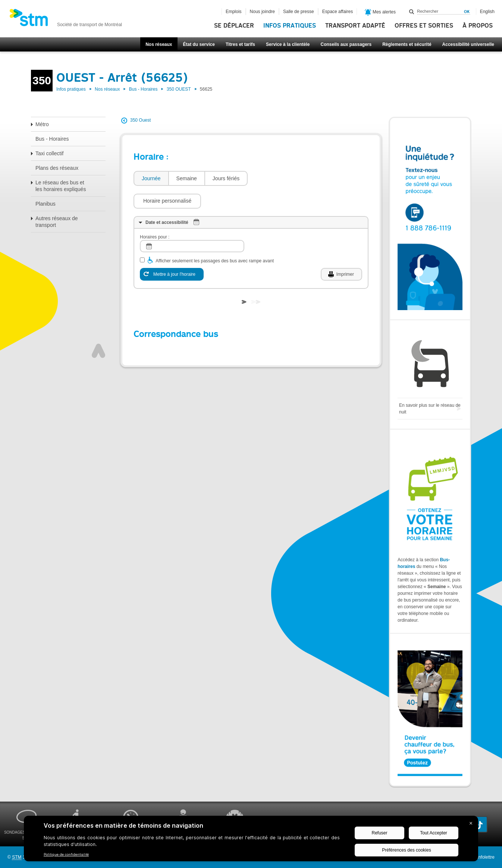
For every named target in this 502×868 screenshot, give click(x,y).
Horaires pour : (155, 215)
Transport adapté (355, 26)
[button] (285, 178)
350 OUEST (179, 89)
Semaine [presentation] (187, 178)
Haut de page (98, 328)
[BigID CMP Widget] (251, 840)
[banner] (66, 20)
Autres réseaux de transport (57, 222)
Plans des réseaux (57, 168)
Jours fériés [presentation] (226, 178)
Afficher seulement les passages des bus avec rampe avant (215, 238)
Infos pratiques (290, 26)
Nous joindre (262, 12)
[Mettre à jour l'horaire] (172, 252)
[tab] (151, 179)
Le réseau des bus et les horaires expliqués (61, 186)
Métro (42, 124)
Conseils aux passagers (346, 44)
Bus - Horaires (143, 89)
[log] (192, 224)
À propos (478, 26)
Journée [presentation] (151, 178)
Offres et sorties (424, 26)
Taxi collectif (49, 153)
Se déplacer (234, 26)
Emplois (234, 12)
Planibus (46, 204)
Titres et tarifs (240, 44)
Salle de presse (299, 12)
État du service (199, 44)
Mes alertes (380, 12)
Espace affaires (338, 12)
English (487, 12)
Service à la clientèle (288, 44)
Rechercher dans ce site (412, 12)
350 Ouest (140, 120)
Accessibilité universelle (468, 44)
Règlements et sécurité (407, 44)
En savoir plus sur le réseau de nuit (430, 409)
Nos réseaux (159, 44)
